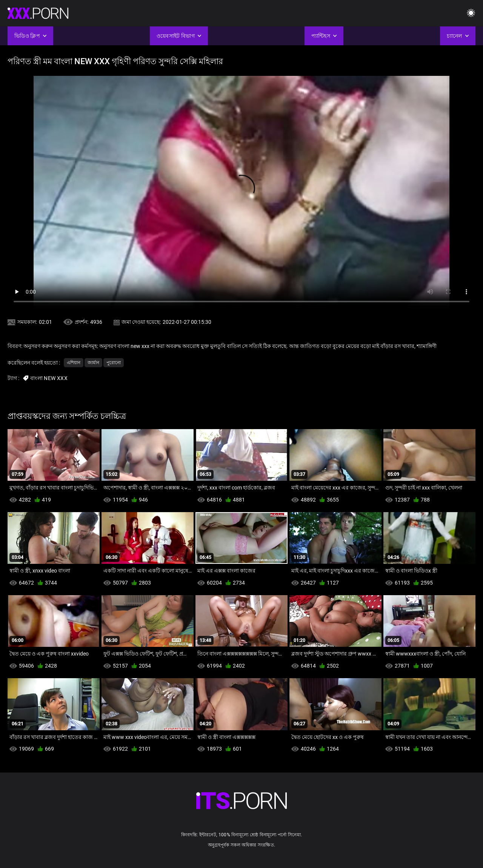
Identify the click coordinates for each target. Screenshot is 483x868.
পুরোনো (114, 363)
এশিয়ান (74, 363)
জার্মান (93, 363)
